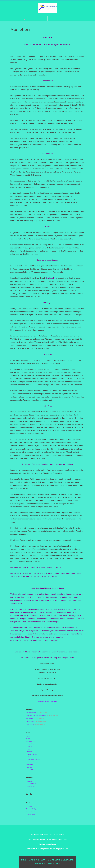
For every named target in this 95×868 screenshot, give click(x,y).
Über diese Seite (31, 741)
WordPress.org (31, 815)
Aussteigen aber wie (34, 759)
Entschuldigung (31, 721)
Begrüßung (31, 744)
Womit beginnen (32, 754)
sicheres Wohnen (33, 762)
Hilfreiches (29, 752)
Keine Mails (30, 718)
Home (28, 736)
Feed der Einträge (31, 809)
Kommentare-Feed (32, 812)
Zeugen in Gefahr (31, 713)
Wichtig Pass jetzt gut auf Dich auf (36, 715)
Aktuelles (29, 767)
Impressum (29, 765)
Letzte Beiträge (31, 786)
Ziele (29, 749)
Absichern (31, 757)
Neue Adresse (30, 724)
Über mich (30, 746)
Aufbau (28, 739)
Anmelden (29, 806)
